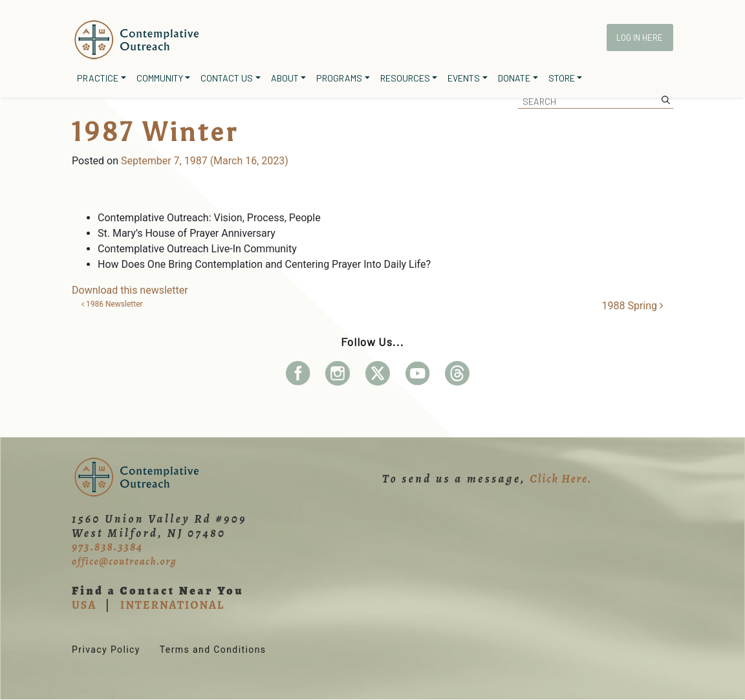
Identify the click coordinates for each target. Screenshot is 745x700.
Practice (98, 78)
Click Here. (561, 479)
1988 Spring (632, 306)
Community (160, 78)
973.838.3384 (107, 547)
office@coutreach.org (124, 562)
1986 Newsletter (112, 304)
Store (562, 78)
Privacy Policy (106, 650)
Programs (339, 78)
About (285, 78)
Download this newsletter (130, 290)
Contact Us (227, 78)
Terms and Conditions (213, 650)
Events (464, 78)
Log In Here (640, 38)
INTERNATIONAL (172, 605)
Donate (514, 78)
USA (84, 605)
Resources (405, 78)
